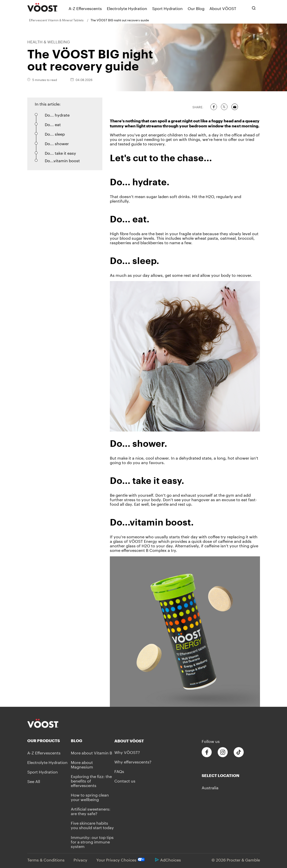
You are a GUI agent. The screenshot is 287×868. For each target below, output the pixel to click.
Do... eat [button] (53, 124)
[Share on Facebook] (214, 107)
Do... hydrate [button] (57, 114)
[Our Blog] (196, 8)
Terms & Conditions (46, 859)
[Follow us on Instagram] (223, 752)
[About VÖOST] (223, 8)
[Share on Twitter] (224, 107)
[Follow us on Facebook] (207, 752)
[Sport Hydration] (167, 8)
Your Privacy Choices (121, 859)
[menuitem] (58, 20)
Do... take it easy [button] (60, 153)
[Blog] (93, 741)
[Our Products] (49, 741)
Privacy (80, 859)
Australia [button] (210, 787)
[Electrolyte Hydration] (127, 8)
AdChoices (168, 859)
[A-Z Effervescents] (85, 8)
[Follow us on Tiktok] (239, 752)
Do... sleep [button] (55, 134)
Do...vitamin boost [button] (62, 160)
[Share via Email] (235, 107)
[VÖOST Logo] (42, 8)
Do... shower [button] (57, 143)
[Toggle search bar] (254, 8)
